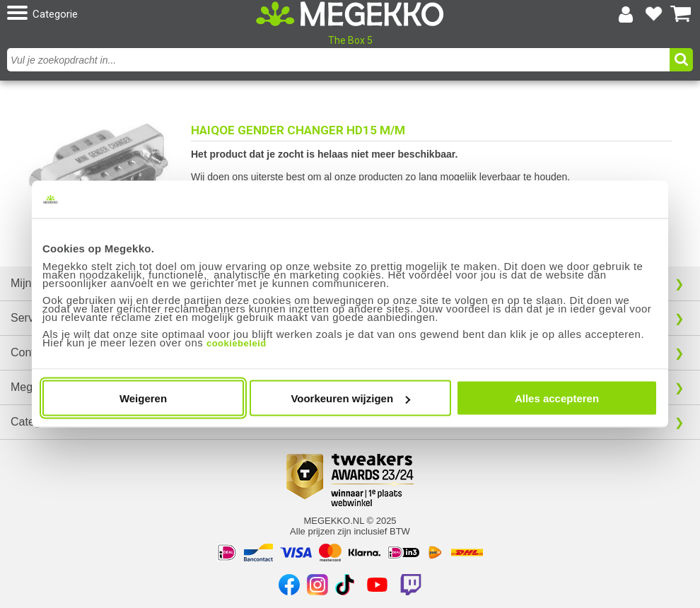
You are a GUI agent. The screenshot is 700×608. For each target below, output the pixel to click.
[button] (118, 14)
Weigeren (143, 398)
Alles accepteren (557, 398)
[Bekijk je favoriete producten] (653, 14)
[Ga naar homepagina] (350, 14)
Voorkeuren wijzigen (350, 398)
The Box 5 (350, 40)
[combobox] (340, 60)
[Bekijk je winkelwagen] (681, 14)
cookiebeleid (237, 343)
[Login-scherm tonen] (626, 14)
